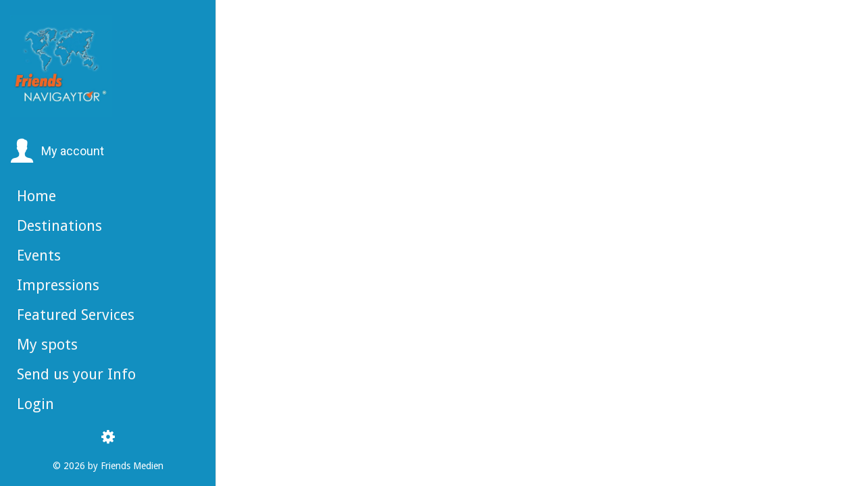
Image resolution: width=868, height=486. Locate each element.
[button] (57, 151)
